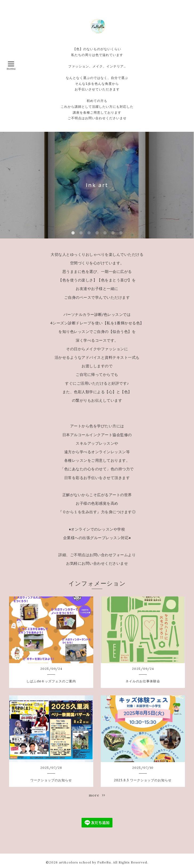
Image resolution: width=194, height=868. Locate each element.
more (97, 795)
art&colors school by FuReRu (85, 862)
